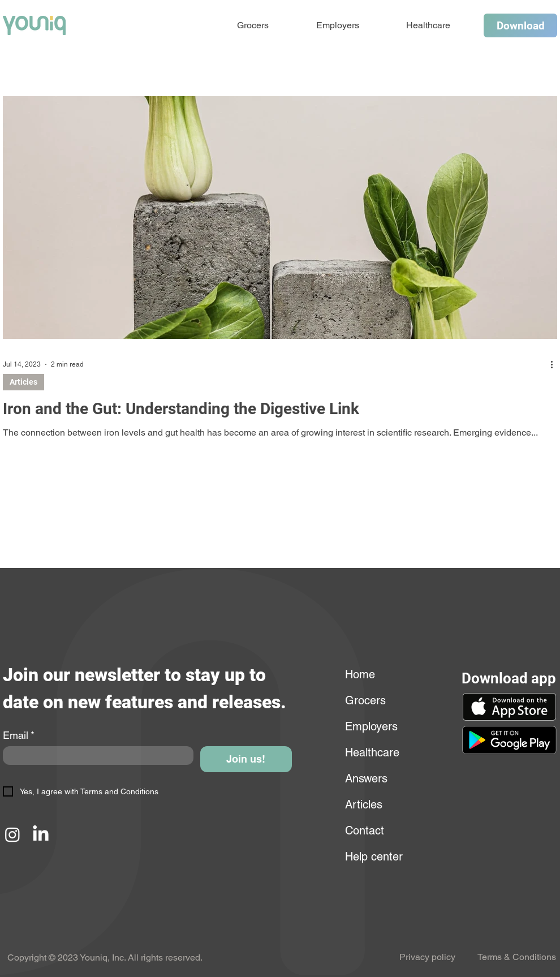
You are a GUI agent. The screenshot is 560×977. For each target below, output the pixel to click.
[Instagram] (12, 834)
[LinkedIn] (41, 834)
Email (19, 735)
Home (360, 674)
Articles (23, 382)
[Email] (95, 756)
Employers (371, 726)
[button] (509, 740)
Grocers (365, 700)
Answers (366, 778)
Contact (365, 830)
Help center (372, 857)
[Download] (520, 25)
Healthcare (372, 752)
